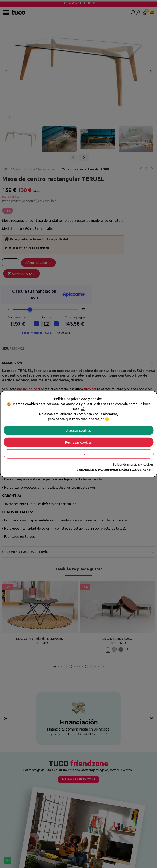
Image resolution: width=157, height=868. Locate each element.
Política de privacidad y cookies (133, 464)
